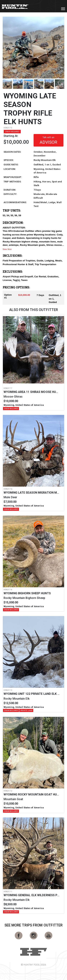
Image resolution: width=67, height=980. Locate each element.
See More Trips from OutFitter (34, 925)
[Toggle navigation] (63, 9)
